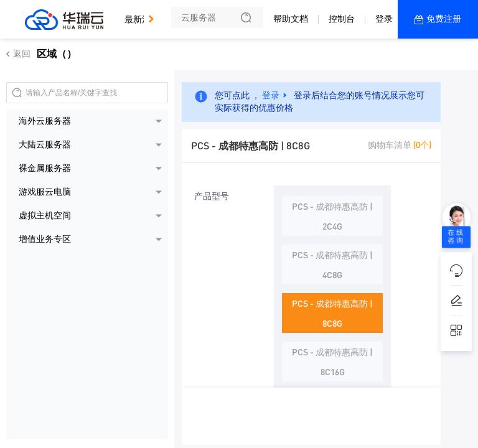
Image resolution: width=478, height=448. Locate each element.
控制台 (342, 19)
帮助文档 (291, 19)
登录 (384, 19)
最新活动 (145, 14)
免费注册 (444, 19)
